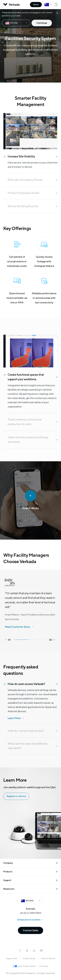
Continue (42, 23)
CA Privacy (44, 966)
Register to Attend (16, 796)
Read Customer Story (17, 627)
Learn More (14, 718)
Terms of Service (48, 958)
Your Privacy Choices (27, 966)
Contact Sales (30, 930)
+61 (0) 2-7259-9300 (30, 913)
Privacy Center (29, 958)
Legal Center (11, 958)
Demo (36, 5)
